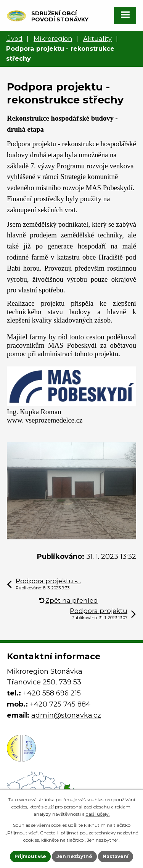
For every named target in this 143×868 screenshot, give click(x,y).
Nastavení (116, 856)
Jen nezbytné (74, 856)
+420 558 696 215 (52, 693)
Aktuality (97, 39)
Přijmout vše (30, 856)
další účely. (98, 814)
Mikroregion (53, 39)
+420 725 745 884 (60, 704)
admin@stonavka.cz (66, 715)
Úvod (14, 39)
